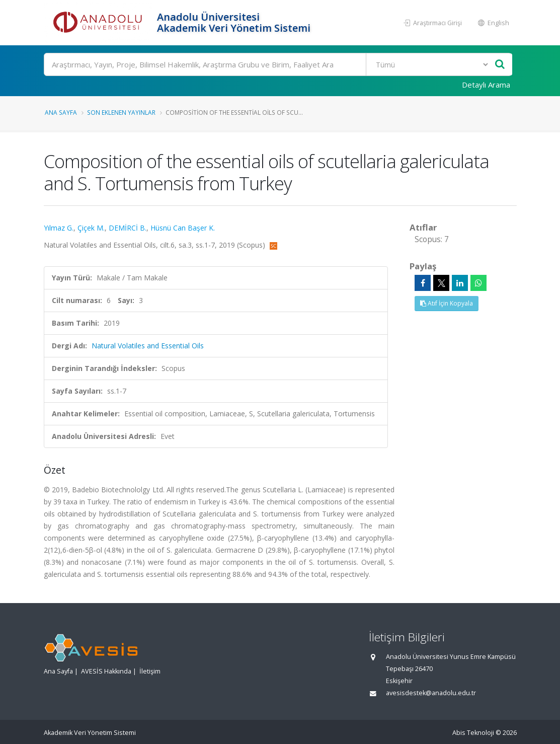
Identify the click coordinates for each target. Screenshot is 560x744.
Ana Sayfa (61, 112)
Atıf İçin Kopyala (447, 303)
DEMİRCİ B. (128, 228)
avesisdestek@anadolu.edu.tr (431, 693)
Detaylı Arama (486, 85)
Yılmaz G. (59, 228)
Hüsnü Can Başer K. (183, 228)
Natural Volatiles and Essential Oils (148, 346)
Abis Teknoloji (473, 733)
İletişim (150, 671)
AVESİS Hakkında (106, 671)
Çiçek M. (91, 228)
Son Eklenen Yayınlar (121, 112)
